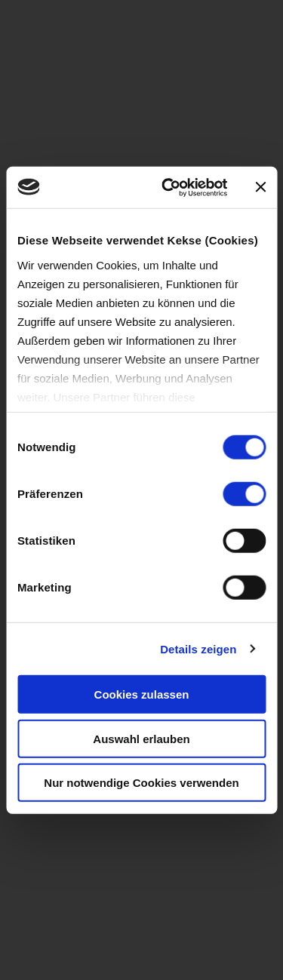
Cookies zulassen (142, 694)
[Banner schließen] (260, 187)
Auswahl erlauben (141, 738)
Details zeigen (198, 648)
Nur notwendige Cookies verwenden (141, 783)
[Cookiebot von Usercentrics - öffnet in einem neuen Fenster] (169, 187)
